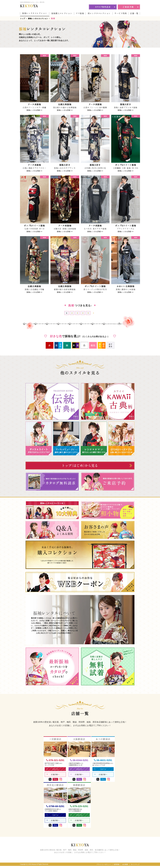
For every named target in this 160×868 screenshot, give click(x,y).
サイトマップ (135, 867)
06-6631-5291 (103, 760)
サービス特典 (121, 13)
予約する (53, 770)
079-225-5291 (79, 807)
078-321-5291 (55, 760)
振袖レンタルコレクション (35, 13)
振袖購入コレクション (62, 13)
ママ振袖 (80, 13)
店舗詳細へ (53, 776)
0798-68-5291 (55, 807)
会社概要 (125, 867)
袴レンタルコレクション (99, 13)
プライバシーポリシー (104, 867)
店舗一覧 (134, 13)
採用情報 (117, 867)
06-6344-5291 (79, 760)
